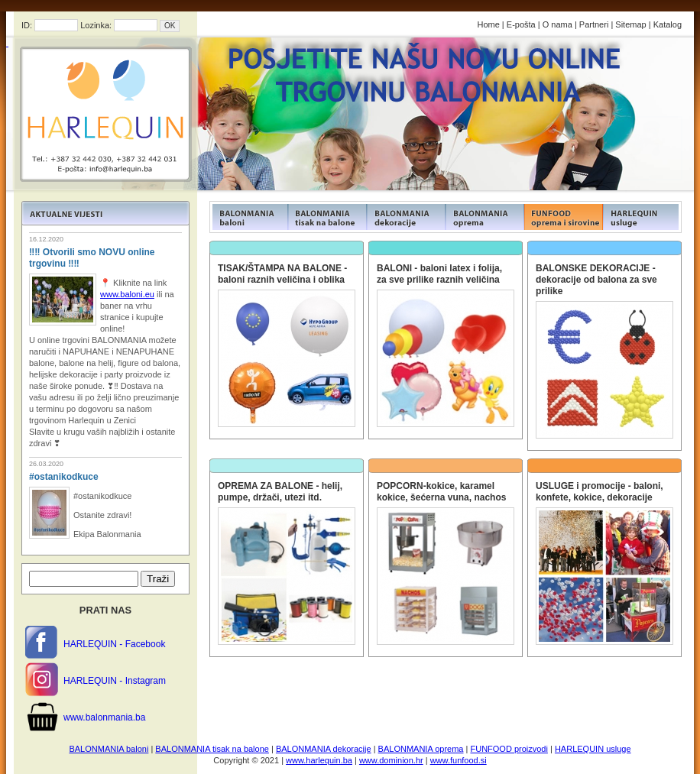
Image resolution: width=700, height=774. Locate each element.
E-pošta (521, 24)
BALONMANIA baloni (109, 749)
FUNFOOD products (249, 217)
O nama (557, 24)
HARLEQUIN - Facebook (114, 644)
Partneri (594, 24)
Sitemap (630, 24)
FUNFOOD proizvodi (509, 749)
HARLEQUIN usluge (593, 749)
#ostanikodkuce (64, 477)
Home (488, 24)
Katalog (668, 24)
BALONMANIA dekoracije (324, 749)
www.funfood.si (459, 760)
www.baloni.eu (127, 294)
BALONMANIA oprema (421, 749)
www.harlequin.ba (319, 760)
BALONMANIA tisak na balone (212, 749)
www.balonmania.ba (104, 717)
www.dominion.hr (391, 760)
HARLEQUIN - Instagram (115, 681)
